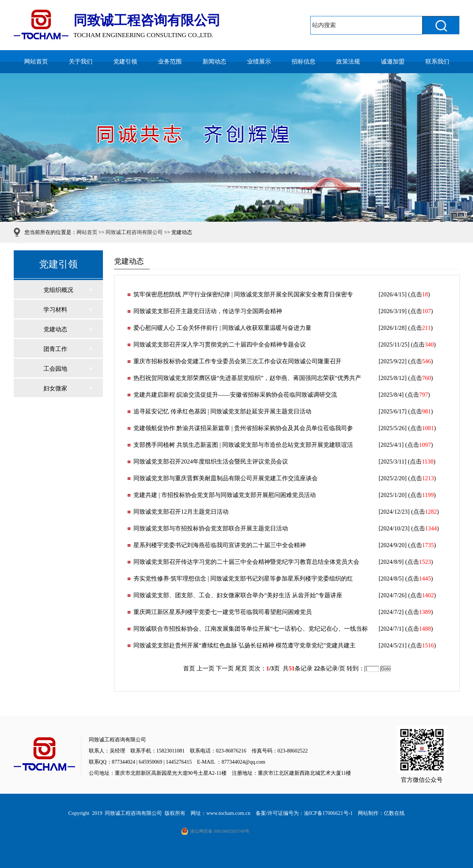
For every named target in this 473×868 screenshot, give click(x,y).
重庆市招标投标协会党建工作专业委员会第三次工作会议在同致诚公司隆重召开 (237, 361)
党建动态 (55, 329)
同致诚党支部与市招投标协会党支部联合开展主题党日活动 (211, 528)
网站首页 (36, 61)
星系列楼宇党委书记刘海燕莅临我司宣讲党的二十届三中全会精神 (220, 545)
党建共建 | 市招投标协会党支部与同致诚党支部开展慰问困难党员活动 (225, 495)
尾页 (241, 668)
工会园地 (55, 369)
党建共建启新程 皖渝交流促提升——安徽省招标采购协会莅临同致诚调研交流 (235, 395)
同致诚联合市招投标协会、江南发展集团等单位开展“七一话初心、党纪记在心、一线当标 (251, 629)
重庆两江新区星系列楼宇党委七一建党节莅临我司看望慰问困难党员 (223, 612)
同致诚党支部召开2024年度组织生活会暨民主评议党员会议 (211, 461)
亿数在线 (394, 813)
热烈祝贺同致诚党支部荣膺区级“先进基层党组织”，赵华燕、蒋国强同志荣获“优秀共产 (247, 378)
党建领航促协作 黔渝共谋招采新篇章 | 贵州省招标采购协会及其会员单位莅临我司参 (243, 428)
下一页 (225, 668)
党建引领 (125, 61)
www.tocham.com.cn (228, 813)
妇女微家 (55, 388)
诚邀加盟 (393, 61)
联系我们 (437, 61)
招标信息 (304, 61)
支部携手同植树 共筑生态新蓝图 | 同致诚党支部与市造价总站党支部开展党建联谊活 (243, 445)
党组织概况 (58, 290)
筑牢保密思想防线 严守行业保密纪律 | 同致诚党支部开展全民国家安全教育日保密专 (243, 294)
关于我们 (81, 61)
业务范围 (170, 61)
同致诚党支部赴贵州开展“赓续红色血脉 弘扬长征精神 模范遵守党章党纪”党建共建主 (244, 645)
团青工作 (55, 349)
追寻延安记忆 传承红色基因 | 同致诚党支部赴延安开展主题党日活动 (222, 411)
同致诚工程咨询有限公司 (134, 232)
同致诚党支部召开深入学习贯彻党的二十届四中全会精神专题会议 (220, 344)
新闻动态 (214, 61)
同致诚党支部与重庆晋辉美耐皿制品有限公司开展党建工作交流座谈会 (226, 478)
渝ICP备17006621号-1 (328, 813)
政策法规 (348, 61)
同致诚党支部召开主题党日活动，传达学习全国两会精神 (208, 311)
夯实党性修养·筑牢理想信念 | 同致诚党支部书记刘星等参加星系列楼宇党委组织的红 (243, 578)
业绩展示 (259, 61)
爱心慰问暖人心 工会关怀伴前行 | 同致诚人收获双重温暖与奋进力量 (222, 328)
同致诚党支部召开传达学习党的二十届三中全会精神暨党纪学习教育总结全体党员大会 (246, 562)
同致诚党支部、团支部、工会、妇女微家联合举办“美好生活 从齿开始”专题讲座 (238, 595)
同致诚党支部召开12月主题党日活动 (181, 512)
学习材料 (55, 310)
